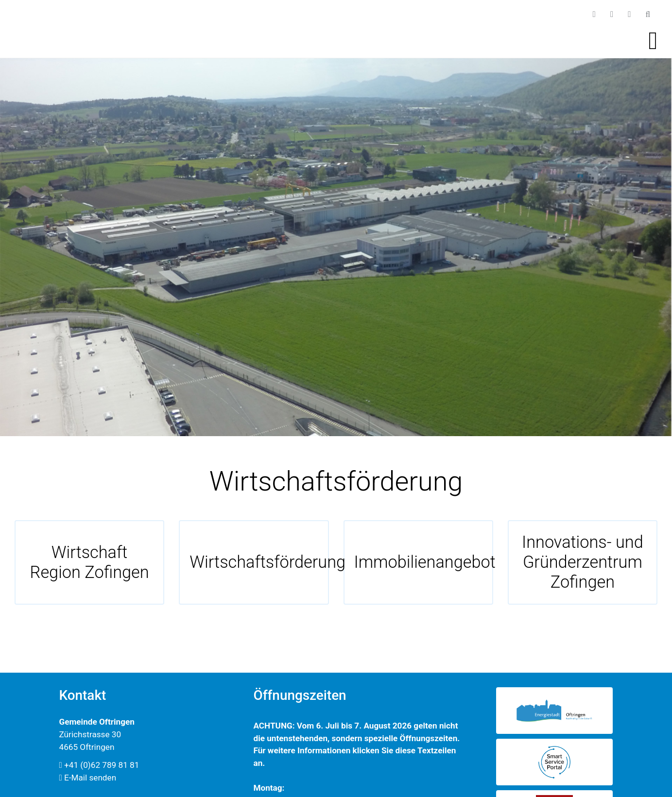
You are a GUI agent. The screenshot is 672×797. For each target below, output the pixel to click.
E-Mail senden (88, 778)
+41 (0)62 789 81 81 (99, 765)
